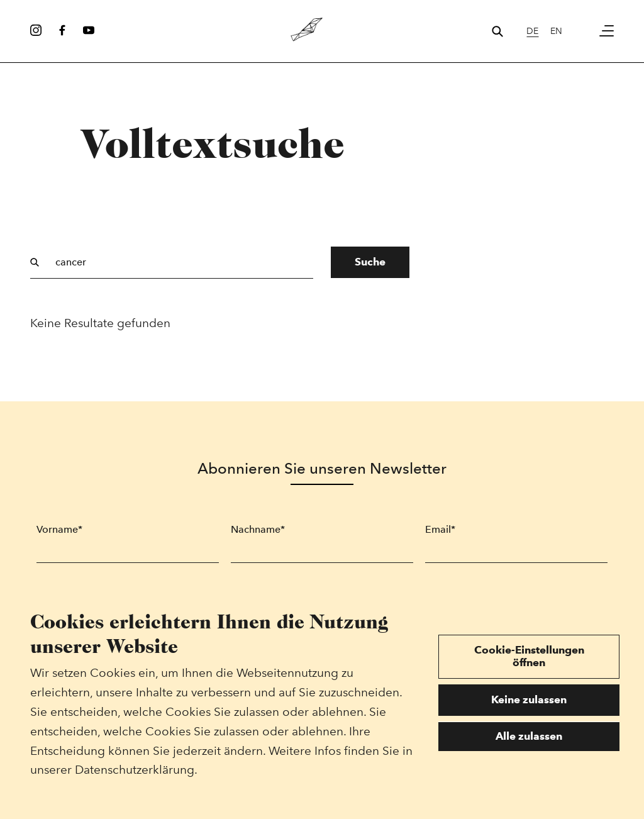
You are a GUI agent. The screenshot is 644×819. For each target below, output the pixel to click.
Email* (440, 529)
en (556, 31)
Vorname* (59, 529)
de (532, 31)
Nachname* (258, 529)
